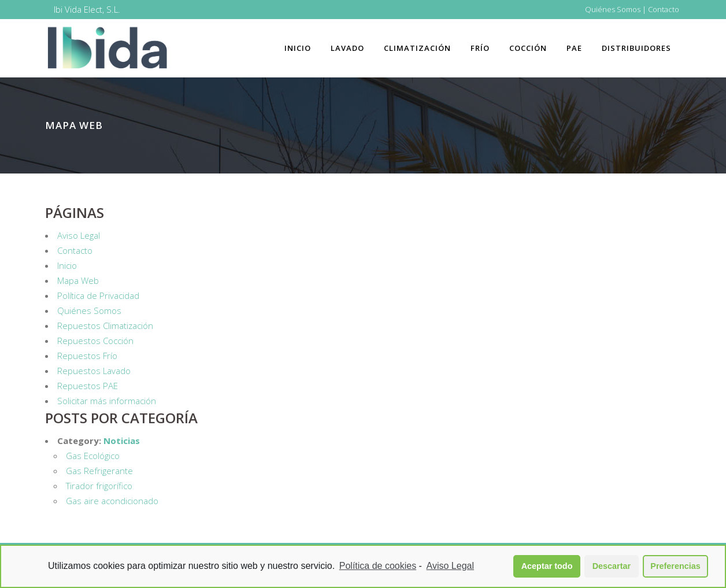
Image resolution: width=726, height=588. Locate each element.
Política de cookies (378, 566)
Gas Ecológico (93, 456)
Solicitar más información (107, 401)
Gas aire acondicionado (112, 501)
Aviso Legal (79, 235)
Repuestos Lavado (94, 371)
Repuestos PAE (88, 386)
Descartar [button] (612, 566)
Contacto (664, 9)
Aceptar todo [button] (547, 566)
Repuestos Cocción (95, 341)
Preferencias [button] (675, 566)
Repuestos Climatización (105, 326)
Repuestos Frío (87, 356)
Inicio (67, 265)
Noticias (122, 441)
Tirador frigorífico (99, 486)
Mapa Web (78, 280)
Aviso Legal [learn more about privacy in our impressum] (450, 566)
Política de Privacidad (98, 295)
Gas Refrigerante (99, 471)
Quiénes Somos (613, 9)
